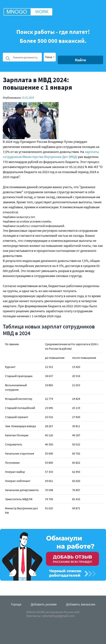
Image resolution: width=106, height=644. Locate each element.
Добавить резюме (44, 604)
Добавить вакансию (81, 604)
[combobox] (50, 57)
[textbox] (50, 57)
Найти (80, 60)
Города (16, 604)
